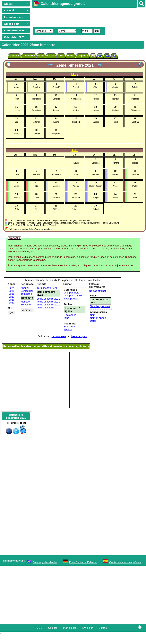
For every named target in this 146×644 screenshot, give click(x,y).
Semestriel (27, 291)
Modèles (14, 56)
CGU (40, 628)
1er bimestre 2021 (47, 288)
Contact (103, 628)
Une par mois (71, 293)
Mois (41, 56)
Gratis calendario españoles (125, 562)
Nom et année (98, 318)
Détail (93, 321)
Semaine (26, 305)
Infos (61, 56)
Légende (83, 56)
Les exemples (79, 336)
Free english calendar (45, 562)
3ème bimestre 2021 (48, 299)
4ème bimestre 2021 (48, 302)
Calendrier (29, 56)
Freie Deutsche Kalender (83, 562)
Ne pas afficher (97, 291)
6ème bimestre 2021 (48, 308)
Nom (93, 315)
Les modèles (59, 336)
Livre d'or (87, 628)
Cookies (53, 628)
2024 (12, 288)
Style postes (71, 298)
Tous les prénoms (100, 306)
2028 (12, 300)
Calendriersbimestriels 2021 (16, 416)
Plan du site (70, 628)
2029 (12, 303)
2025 (12, 291)
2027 (12, 297)
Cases (51, 56)
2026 (12, 294)
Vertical (68, 329)
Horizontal (70, 327)
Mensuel (26, 302)
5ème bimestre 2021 (48, 305)
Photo (71, 56)
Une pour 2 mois (73, 296)
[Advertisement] (80, 17)
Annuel (25, 288)
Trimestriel (27, 294)
